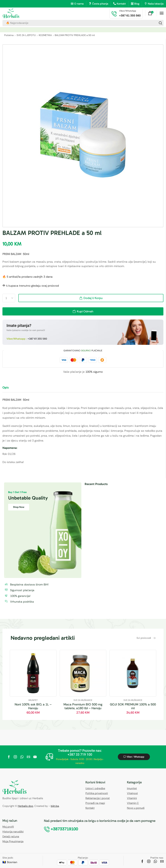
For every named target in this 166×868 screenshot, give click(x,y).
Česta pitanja (100, 4)
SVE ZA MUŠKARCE (83, 700)
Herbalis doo (25, 806)
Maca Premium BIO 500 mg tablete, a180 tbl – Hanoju (83, 706)
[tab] (8, 389)
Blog (137, 4)
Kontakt (121, 4)
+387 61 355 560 (37, 339)
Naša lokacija (156, 4)
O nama (79, 4)
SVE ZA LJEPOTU (26, 35)
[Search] (160, 23)
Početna (9, 35)
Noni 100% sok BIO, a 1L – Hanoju (33, 706)
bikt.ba (55, 806)
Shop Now (19, 507)
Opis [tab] (6, 387)
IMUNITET (33, 700)
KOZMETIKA (45, 35)
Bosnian (12, 862)
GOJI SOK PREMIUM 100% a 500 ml (133, 706)
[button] (151, 13)
